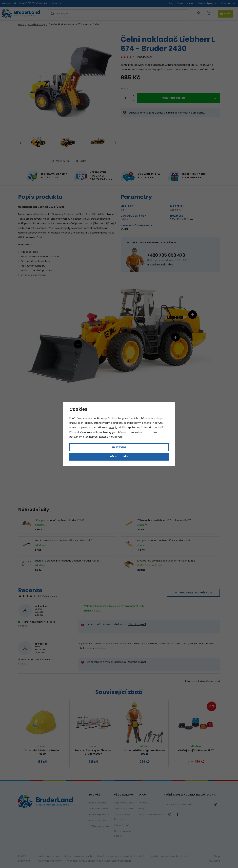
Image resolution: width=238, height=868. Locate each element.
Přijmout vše (119, 457)
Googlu (113, 427)
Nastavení (119, 447)
